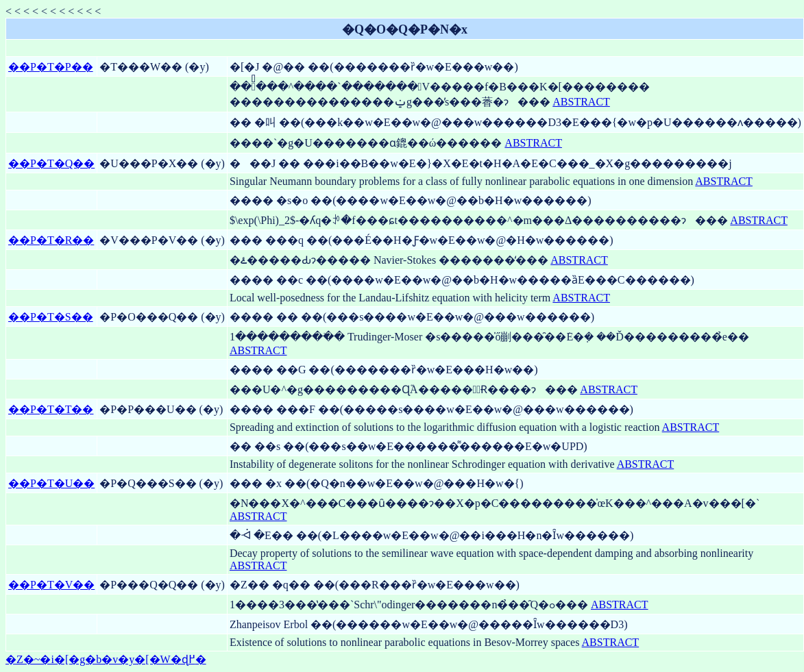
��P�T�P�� (51, 67)
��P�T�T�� (51, 409)
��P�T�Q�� (51, 163)
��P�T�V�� (51, 585)
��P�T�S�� (51, 317)
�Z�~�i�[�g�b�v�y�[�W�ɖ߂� (106, 659)
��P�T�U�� (51, 483)
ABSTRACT (581, 102)
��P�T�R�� (51, 240)
